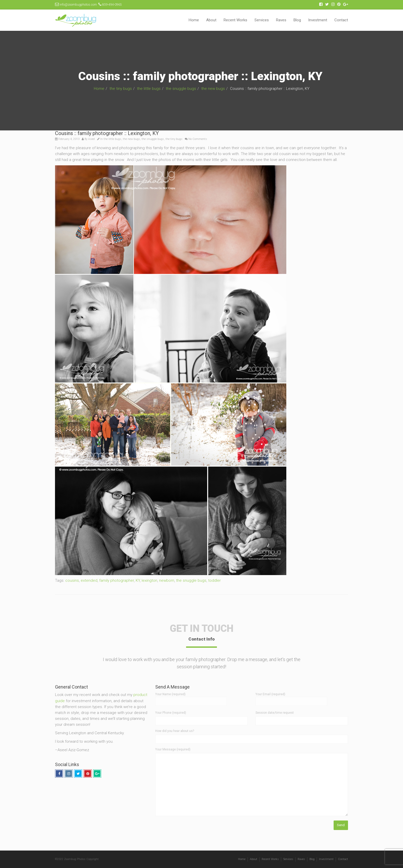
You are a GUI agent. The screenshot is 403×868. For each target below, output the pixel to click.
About (211, 20)
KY (138, 580)
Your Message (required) (173, 749)
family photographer (117, 580)
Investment (318, 20)
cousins (72, 580)
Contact (341, 20)
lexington (149, 580)
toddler (214, 580)
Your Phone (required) (171, 713)
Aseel (91, 139)
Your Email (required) (291, 698)
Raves (281, 20)
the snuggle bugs (181, 89)
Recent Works (235, 20)
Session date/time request (275, 713)
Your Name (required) (191, 698)
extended (89, 580)
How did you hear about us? (175, 731)
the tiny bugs (121, 89)
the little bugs (149, 89)
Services (262, 20)
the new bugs (213, 89)
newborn (167, 580)
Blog (297, 20)
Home (194, 20)
